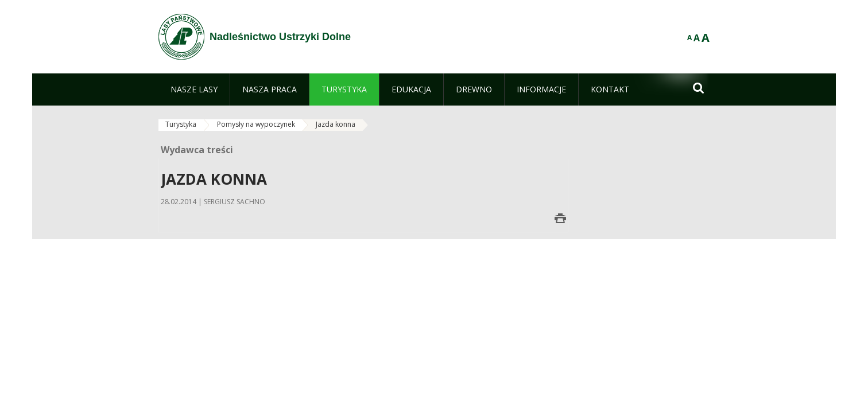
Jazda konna (336, 124)
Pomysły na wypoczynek (256, 124)
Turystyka (181, 124)
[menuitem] (194, 89)
